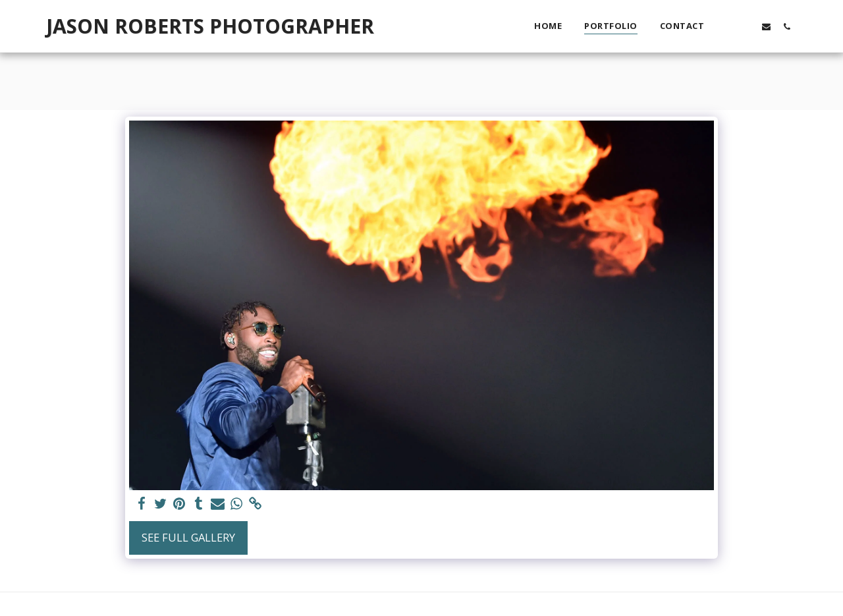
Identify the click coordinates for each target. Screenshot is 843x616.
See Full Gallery (188, 537)
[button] (725, 26)
